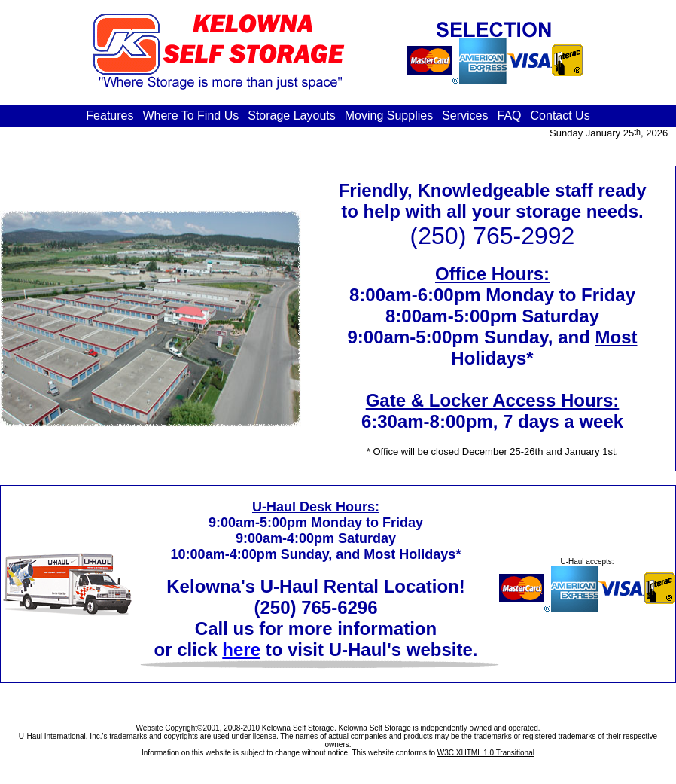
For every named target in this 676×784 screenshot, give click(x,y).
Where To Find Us (190, 116)
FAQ (510, 116)
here (241, 650)
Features (110, 116)
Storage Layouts (292, 116)
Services (465, 116)
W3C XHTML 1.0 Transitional (486, 753)
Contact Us (560, 116)
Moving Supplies (389, 116)
